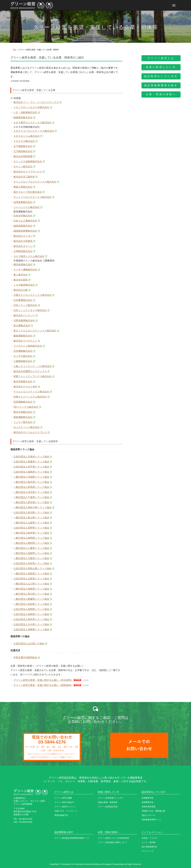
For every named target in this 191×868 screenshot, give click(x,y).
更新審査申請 (148, 802)
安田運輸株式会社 (23, 402)
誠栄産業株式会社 (23, 226)
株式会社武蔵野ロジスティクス (30, 371)
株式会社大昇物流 (23, 241)
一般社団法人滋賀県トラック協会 (31, 553)
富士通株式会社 (22, 326)
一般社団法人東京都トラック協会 (31, 502)
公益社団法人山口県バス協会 (29, 644)
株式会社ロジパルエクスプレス (30, 432)
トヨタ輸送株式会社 (24, 285)
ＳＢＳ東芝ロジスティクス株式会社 (33, 123)
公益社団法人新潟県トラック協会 (31, 513)
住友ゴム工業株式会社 (25, 221)
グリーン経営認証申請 (108, 807)
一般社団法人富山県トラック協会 (31, 518)
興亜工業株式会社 (23, 187)
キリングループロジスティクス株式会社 (35, 182)
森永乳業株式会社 (23, 381)
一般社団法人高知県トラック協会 (31, 604)
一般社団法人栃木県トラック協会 (31, 482)
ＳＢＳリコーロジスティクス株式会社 (34, 131)
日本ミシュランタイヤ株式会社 (30, 310)
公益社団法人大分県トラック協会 (31, 624)
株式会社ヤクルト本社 (25, 387)
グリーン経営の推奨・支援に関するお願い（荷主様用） (43, 680)
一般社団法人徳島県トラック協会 (31, 589)
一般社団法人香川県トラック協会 (31, 594)
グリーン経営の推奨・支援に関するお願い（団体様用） (43, 685)
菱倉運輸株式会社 (23, 417)
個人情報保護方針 (150, 847)
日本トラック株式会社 (25, 305)
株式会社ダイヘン (23, 246)
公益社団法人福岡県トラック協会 (31, 609)
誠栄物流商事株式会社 (25, 231)
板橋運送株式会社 (23, 117)
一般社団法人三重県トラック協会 (31, 548)
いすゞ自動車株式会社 (25, 112)
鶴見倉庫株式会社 (23, 265)
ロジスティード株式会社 (27, 427)
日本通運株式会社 (23, 300)
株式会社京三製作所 (24, 177)
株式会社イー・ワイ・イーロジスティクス (36, 102)
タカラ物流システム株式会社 (29, 256)
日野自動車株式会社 (24, 320)
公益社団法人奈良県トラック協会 (31, 563)
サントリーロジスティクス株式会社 (33, 197)
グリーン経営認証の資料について (113, 842)
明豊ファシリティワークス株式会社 (33, 376)
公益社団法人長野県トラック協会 (31, 528)
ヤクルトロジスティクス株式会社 (31, 392)
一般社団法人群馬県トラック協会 (31, 487)
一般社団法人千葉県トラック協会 (31, 497)
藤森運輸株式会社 (23, 336)
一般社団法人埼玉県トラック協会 (31, 492)
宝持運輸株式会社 (23, 351)
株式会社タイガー (23, 236)
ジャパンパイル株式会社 (27, 207)
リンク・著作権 (149, 842)
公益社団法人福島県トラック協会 (31, 472)
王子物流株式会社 (23, 151)
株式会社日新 (21, 290)
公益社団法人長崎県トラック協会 (31, 614)
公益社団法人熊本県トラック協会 (31, 619)
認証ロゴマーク (149, 815)
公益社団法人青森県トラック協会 (31, 462)
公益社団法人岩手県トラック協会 (31, 467)
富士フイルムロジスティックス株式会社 (35, 331)
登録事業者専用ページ (151, 820)
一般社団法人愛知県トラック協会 (31, 543)
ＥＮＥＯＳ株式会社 (24, 141)
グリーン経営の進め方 (64, 802)
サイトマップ (148, 851)
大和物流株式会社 (23, 251)
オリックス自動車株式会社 (28, 161)
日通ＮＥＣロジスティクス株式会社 (33, 295)
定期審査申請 (148, 798)
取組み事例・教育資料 (108, 802)
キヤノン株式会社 (23, 167)
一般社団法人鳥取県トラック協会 (31, 574)
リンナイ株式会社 (23, 422)
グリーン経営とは (161, 58)
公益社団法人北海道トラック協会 (31, 457)
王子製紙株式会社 (23, 146)
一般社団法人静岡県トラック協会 (31, 538)
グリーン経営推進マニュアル (111, 798)
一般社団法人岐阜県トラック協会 (31, 533)
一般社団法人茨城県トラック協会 (31, 477)
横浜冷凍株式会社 (23, 412)
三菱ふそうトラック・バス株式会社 (33, 366)
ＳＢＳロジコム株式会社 (27, 136)
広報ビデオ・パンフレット (66, 811)
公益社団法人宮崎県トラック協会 (31, 629)
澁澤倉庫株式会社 (23, 202)
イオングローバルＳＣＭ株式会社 (31, 107)
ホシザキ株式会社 (23, 356)
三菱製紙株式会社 (23, 361)
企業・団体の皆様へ (161, 94)
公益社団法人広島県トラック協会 (31, 579)
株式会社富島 (21, 280)
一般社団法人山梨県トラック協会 (31, 523)
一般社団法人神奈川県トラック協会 (33, 507)
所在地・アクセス (150, 838)
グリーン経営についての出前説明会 (114, 838)
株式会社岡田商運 (23, 156)
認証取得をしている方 (161, 76)
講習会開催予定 (61, 815)
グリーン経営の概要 (63, 798)
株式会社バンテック (24, 315)
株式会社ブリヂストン (25, 341)
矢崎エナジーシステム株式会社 (30, 397)
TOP (14, 50)
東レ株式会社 (21, 275)
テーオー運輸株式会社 (25, 270)
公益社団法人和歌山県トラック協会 (33, 568)
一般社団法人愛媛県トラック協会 (31, 599)
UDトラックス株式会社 (26, 407)
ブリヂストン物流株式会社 (28, 346)
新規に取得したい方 (161, 67)
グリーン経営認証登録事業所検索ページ (72, 838)
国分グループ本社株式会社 (28, 192)
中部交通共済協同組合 (25, 657)
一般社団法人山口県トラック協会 (31, 584)
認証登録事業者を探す (161, 85)
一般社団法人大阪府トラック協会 (31, 558)
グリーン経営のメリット (65, 807)
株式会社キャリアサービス (28, 172)
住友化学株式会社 (23, 216)
